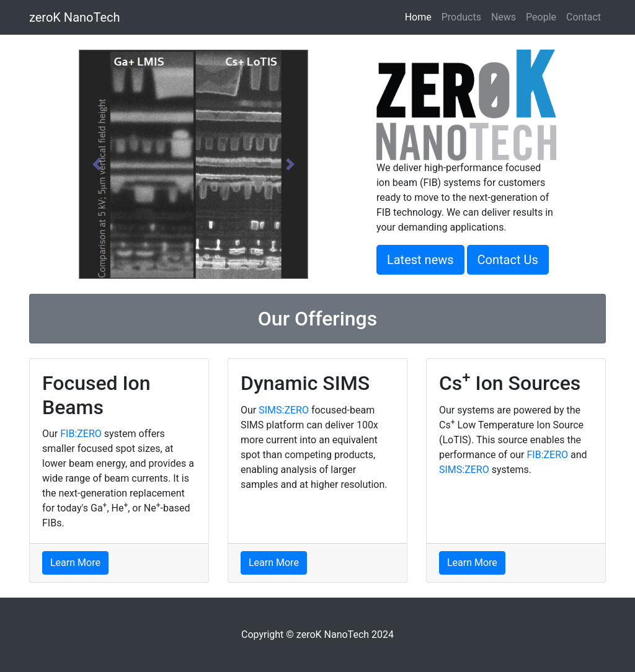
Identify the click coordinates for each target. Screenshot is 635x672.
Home (421, 16)
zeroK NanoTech (75, 17)
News (504, 17)
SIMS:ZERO (284, 410)
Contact (584, 17)
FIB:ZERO (81, 434)
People (541, 17)
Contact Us (508, 260)
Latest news (420, 260)
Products (461, 17)
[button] (96, 164)
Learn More (75, 563)
